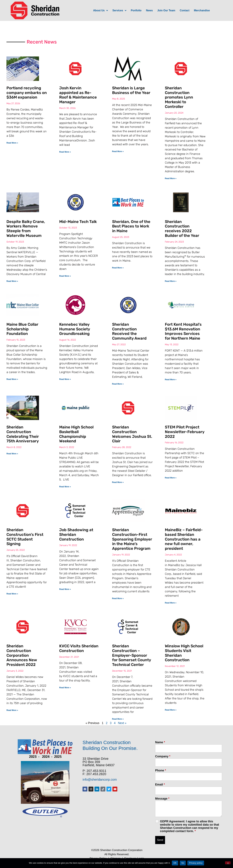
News (149, 10)
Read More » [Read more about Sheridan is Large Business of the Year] (118, 151)
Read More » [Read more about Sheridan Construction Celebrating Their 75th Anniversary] (12, 454)
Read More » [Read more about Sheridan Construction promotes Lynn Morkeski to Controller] (171, 178)
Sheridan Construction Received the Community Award (129, 331)
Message (162, 799)
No (183, 863)
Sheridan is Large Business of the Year (131, 90)
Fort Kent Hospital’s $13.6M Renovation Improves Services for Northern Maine (183, 331)
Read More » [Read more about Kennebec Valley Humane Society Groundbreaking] (65, 379)
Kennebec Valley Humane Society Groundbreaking (75, 329)
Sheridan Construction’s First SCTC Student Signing (25, 537)
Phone (161, 770)
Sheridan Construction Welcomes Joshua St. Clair (132, 434)
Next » (122, 723)
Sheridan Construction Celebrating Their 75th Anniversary (23, 434)
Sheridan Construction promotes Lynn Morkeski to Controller (179, 97)
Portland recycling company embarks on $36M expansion (27, 93)
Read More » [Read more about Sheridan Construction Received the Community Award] (118, 384)
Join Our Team (166, 10)
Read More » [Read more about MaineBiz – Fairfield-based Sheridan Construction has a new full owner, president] (171, 603)
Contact (185, 10)
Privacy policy (196, 863)
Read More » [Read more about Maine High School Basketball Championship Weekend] (65, 487)
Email (160, 785)
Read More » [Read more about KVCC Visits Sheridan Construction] (65, 688)
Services (119, 11)
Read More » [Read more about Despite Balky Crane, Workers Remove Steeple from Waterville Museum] (12, 281)
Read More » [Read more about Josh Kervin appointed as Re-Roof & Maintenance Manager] (65, 152)
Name (160, 742)
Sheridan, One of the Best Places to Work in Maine (131, 226)
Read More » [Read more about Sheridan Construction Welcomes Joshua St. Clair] (118, 482)
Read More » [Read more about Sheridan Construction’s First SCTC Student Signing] (12, 594)
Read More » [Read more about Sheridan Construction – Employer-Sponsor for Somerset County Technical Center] (118, 719)
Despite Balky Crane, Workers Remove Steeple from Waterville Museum (26, 229)
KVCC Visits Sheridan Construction (79, 648)
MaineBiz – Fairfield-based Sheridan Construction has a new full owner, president (184, 539)
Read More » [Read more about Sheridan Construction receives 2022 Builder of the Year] (171, 281)
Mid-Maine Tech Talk (78, 222)
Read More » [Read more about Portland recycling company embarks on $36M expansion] (12, 143)
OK (175, 863)
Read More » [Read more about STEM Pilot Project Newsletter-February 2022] (171, 478)
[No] (228, 863)
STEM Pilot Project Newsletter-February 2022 (185, 432)
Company (163, 756)
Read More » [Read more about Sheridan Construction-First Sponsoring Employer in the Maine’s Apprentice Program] (118, 598)
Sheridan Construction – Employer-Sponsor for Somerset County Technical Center (132, 655)
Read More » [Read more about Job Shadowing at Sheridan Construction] (65, 589)
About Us (101, 11)
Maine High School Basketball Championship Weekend (76, 434)
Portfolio (136, 10)
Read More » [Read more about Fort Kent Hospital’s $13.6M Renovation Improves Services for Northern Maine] (171, 380)
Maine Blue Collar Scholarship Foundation (22, 329)
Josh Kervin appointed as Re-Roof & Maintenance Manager (78, 95)
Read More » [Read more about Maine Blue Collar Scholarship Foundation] (12, 379)
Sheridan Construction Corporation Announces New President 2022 (22, 655)
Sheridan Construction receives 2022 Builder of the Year (182, 229)
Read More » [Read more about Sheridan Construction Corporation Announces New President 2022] (12, 710)
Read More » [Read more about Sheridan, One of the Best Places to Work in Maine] (118, 268)
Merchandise (202, 10)
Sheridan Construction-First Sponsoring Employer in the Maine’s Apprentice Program (132, 539)
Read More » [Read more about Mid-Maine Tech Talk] (65, 276)
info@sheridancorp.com (100, 780)
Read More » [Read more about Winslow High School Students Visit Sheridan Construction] (171, 710)
